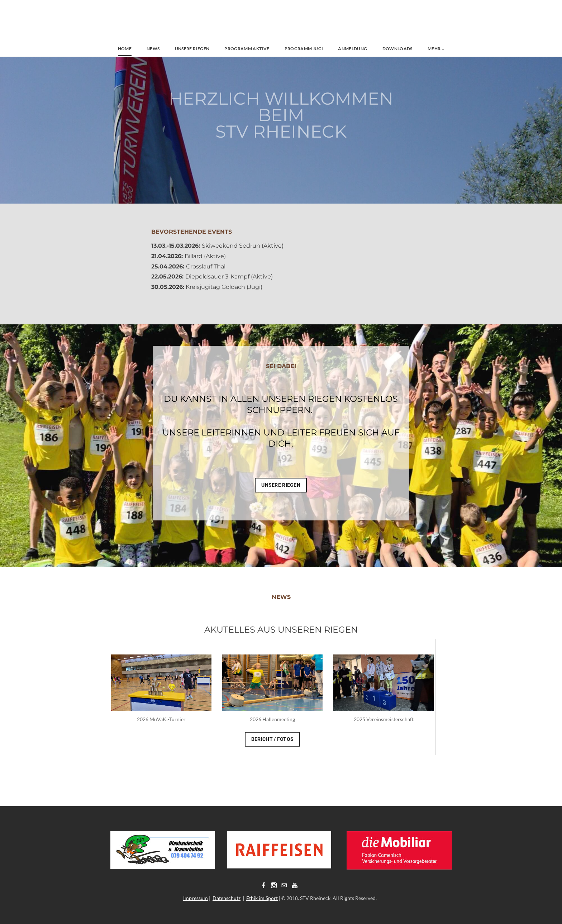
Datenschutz (227, 898)
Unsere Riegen (192, 49)
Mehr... (436, 49)
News (153, 49)
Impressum (196, 898)
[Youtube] (295, 885)
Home (125, 49)
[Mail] (284, 885)
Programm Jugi (304, 49)
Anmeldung (353, 49)
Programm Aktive (247, 49)
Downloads (397, 49)
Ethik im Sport (262, 898)
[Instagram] (274, 885)
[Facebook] (263, 885)
